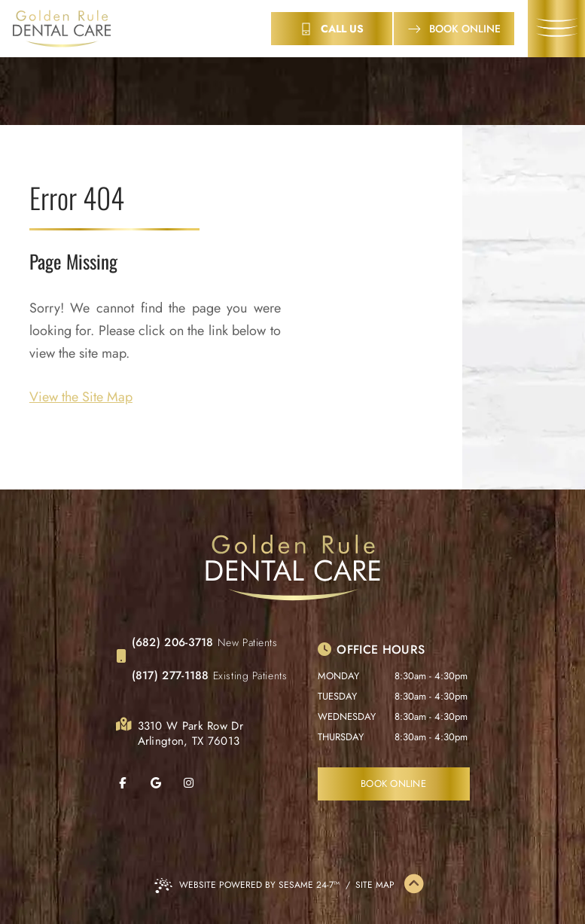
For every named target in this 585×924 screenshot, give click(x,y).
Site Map (375, 885)
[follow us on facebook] (133, 783)
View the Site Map (81, 397)
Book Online (393, 784)
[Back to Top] (414, 885)
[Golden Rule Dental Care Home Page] (62, 29)
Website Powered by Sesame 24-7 (247, 886)
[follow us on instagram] (199, 783)
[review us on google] (166, 783)
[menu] (556, 29)
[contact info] (332, 29)
